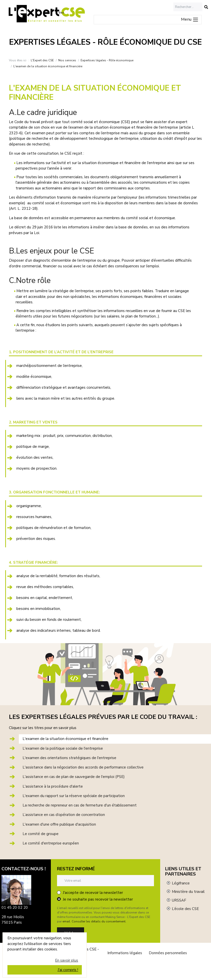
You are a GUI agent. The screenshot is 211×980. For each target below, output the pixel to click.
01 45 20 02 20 (15, 908)
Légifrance (181, 883)
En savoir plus (67, 960)
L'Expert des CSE (42, 60)
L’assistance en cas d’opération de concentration (64, 815)
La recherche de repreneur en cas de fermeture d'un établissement (80, 805)
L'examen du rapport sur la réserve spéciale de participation (74, 796)
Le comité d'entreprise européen (51, 843)
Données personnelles (168, 953)
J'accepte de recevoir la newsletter (93, 893)
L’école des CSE (185, 909)
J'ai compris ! (68, 970)
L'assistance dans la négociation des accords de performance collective (83, 767)
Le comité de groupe (41, 834)
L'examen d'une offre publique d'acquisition (59, 824)
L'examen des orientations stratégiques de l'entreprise (69, 758)
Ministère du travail (188, 892)
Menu (190, 19)
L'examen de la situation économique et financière (65, 739)
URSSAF (179, 900)
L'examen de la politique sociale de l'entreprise (63, 748)
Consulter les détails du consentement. (99, 921)
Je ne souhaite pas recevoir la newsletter (98, 899)
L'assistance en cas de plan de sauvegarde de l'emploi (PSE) (74, 777)
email (66, 921)
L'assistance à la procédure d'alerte (53, 786)
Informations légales (125, 953)
